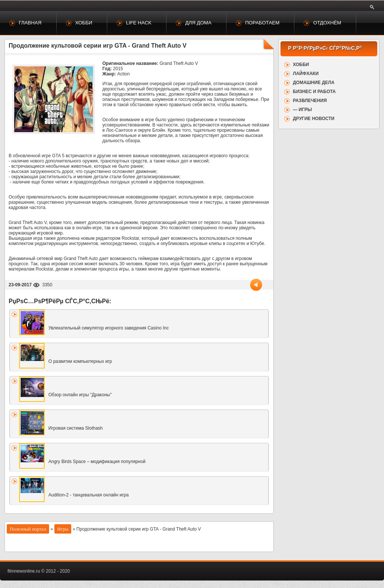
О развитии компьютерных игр (80, 361)
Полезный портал (28, 529)
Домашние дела (314, 83)
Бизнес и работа (314, 92)
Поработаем (262, 23)
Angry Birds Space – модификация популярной (97, 462)
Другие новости (314, 119)
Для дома (198, 23)
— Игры (302, 110)
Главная (30, 23)
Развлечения (310, 101)
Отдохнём (327, 23)
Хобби (84, 23)
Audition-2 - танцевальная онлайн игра (88, 495)
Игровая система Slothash (76, 428)
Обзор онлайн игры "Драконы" (80, 395)
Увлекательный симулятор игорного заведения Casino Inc (109, 328)
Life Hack (139, 23)
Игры (63, 529)
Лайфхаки (306, 74)
